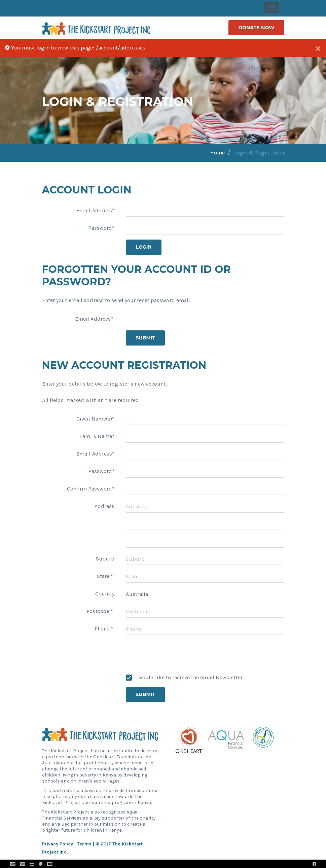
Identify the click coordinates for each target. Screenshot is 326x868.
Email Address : (96, 319)
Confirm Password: (92, 489)
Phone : (105, 629)
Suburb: (106, 559)
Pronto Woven (178, 864)
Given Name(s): (96, 419)
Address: (105, 506)
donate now (256, 28)
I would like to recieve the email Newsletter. (185, 677)
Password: (102, 228)
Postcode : (101, 611)
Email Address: (96, 210)
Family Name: (98, 436)
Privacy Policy (58, 844)
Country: (106, 594)
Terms (84, 844)
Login (143, 247)
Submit (145, 338)
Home (218, 153)
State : (106, 576)
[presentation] (177, 653)
